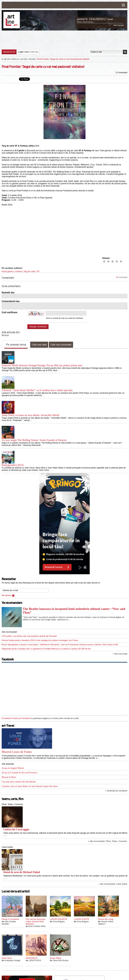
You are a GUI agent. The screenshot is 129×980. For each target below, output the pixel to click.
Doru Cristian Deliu (37, 926)
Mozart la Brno (9, 777)
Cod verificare (9, 312)
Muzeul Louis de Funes (17, 752)
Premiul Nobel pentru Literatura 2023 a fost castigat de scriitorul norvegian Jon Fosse (40, 640)
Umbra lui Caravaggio (16, 829)
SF (38, 271)
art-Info (24, 59)
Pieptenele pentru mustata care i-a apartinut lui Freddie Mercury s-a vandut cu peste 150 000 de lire (46, 649)
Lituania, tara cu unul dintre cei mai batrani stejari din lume (30, 786)
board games (8, 271)
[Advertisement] (64, 40)
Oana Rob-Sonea (60, 960)
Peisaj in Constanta (10, 919)
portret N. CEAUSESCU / (92, 19)
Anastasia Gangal (12, 960)
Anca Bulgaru (59, 922)
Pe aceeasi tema (16, 345)
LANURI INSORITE (59, 919)
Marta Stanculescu (85, 22)
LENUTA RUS (35, 960)
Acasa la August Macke (13, 768)
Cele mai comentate (61, 345)
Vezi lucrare (119, 25)
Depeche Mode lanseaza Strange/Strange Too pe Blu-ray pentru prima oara (42, 365)
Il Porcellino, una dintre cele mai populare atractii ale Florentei (29, 636)
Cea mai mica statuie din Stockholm (19, 782)
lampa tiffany (56, 958)
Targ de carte (29, 271)
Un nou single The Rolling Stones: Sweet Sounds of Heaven (34, 440)
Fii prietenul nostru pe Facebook (16, 718)
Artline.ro (15, 59)
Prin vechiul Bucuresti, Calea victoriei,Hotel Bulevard (36, 922)
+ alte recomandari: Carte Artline (113, 884)
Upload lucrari (9, 52)
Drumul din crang (106, 919)
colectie (19, 271)
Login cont (23, 52)
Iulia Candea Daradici (9, 923)
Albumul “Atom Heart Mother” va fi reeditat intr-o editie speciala (37, 390)
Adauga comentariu (38, 327)
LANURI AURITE (82, 919)
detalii (110, 19)
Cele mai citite (39, 345)
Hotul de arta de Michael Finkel (22, 872)
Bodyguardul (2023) (13, 465)
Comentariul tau (11, 301)
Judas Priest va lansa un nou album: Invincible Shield (30, 415)
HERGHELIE (31, 958)
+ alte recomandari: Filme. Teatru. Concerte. (108, 841)
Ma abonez (8, 595)
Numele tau (8, 292)
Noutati (32, 59)
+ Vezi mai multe (120, 654)
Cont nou (34, 52)
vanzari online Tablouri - (106, 923)
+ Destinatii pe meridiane (116, 791)
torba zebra (7, 958)
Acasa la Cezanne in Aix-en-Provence (19, 773)
